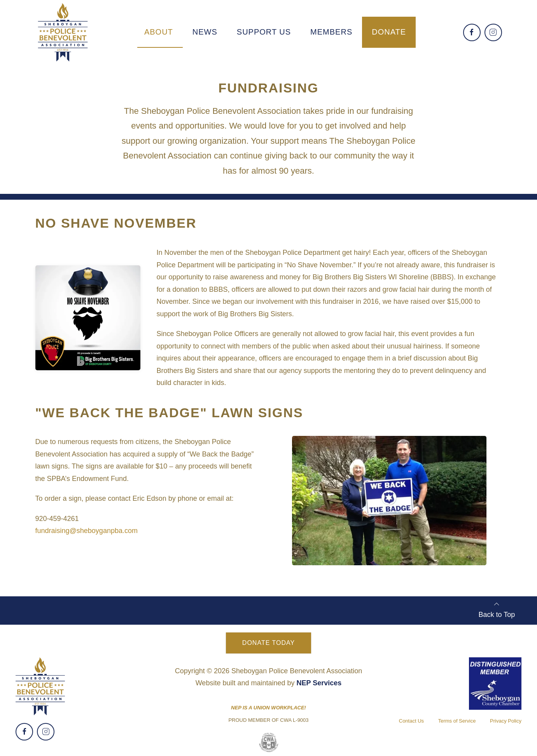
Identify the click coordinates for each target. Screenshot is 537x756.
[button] (159, 32)
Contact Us (411, 721)
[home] (63, 32)
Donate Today (268, 643)
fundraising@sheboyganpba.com (87, 531)
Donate (389, 32)
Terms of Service (457, 721)
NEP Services (319, 683)
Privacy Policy (506, 721)
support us (264, 32)
